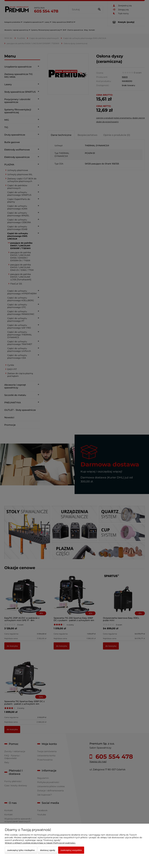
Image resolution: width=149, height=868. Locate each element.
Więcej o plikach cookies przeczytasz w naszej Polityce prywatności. (40, 843)
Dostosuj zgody (48, 850)
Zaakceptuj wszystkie (71, 850)
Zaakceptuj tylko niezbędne (21, 850)
